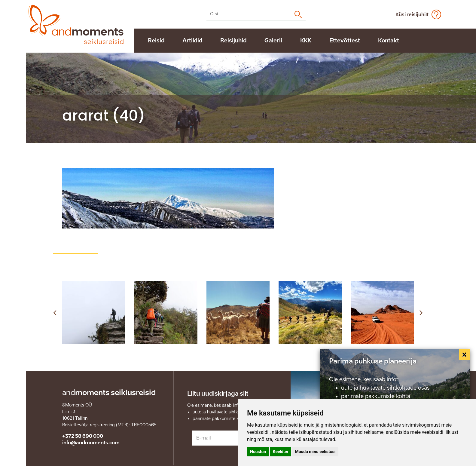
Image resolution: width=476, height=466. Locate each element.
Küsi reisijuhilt (412, 15)
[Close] (465, 354)
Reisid (156, 41)
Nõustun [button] (258, 452)
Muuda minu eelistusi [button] (315, 452)
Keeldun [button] (281, 452)
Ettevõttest (345, 41)
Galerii (273, 41)
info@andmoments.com (91, 443)
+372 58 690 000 (83, 436)
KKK (306, 41)
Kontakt (389, 41)
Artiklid (192, 41)
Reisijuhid (233, 41)
